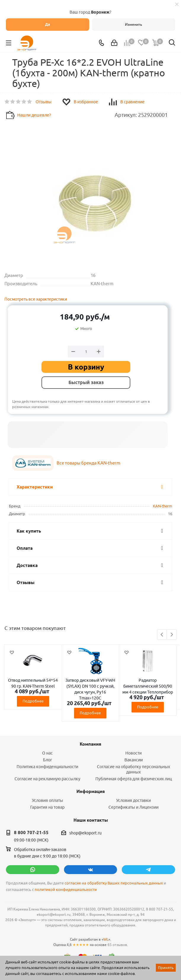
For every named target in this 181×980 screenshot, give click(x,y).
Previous (162, 635)
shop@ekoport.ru (85, 833)
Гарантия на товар (47, 807)
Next (172, 635)
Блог (48, 760)
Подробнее (33, 701)
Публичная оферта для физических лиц (134, 779)
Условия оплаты (48, 800)
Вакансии (134, 760)
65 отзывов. (118, 945)
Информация (91, 792)
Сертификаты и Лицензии (133, 807)
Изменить (133, 24)
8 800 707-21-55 (31, 833)
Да (48, 24)
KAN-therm (162, 506)
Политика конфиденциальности (47, 767)
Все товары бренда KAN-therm (88, 463)
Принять (166, 968)
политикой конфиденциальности (66, 890)
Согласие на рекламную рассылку (47, 779)
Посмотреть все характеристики (36, 299)
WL (106, 939)
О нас (47, 753)
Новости (133, 753)
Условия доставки (133, 800)
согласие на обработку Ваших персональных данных (114, 883)
